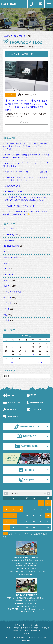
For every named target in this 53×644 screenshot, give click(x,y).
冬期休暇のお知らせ (13, 192)
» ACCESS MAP (26, 574)
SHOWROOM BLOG (27, 427)
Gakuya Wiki (10, 229)
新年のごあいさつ (12, 186)
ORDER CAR (35, 403)
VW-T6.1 (8, 280)
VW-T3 (7, 263)
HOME (9, 395)
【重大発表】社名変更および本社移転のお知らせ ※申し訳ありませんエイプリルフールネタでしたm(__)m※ (26, 146)
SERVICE (9, 409)
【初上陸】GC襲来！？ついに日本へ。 (21, 206)
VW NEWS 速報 (11, 257)
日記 (6, 315)
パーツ (7, 309)
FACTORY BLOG (26, 446)
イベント (8, 297)
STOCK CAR (12, 403)
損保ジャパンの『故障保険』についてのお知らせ (26, 172)
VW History (10, 416)
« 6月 (13, 362)
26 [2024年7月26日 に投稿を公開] (33, 355)
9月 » (40, 362)
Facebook (26, 470)
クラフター (9, 303)
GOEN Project (10, 235)
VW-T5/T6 (9, 275)
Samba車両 (9, 240)
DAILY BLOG (26, 436)
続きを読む (26, 122)
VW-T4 (7, 269)
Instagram (26, 480)
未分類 (7, 320)
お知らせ (8, 286)
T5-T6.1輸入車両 (11, 246)
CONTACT (34, 409)
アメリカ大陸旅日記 (13, 292)
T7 (5, 252)
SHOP (32, 395)
